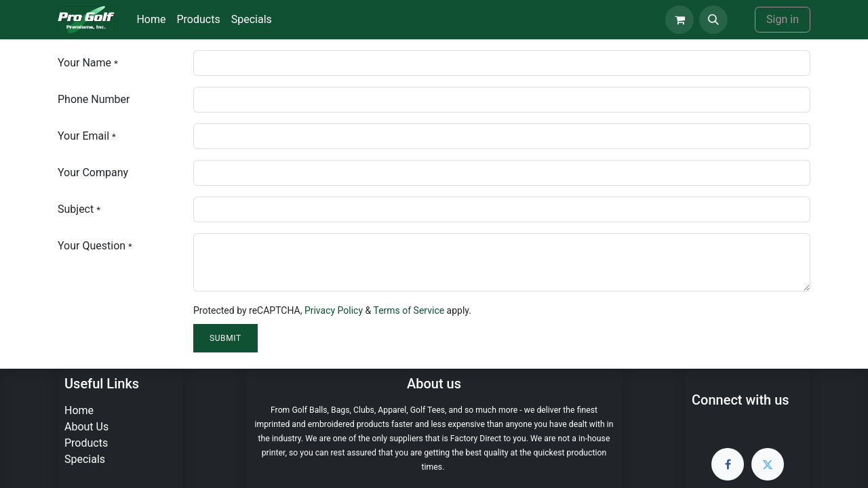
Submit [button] (225, 338)
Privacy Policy (334, 310)
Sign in (783, 19)
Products (86, 443)
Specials (85, 459)
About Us (86, 427)
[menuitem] (151, 20)
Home (79, 410)
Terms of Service (409, 310)
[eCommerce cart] (679, 20)
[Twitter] (768, 464)
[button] (713, 20)
